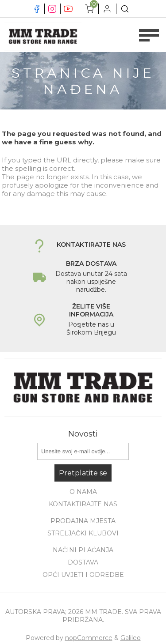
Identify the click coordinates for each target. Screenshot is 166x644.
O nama (83, 492)
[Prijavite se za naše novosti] (83, 451)
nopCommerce (89, 638)
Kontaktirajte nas (83, 504)
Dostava (83, 562)
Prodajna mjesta (83, 521)
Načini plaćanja (83, 550)
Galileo (131, 638)
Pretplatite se (83, 473)
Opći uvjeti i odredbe (83, 575)
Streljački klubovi (83, 533)
